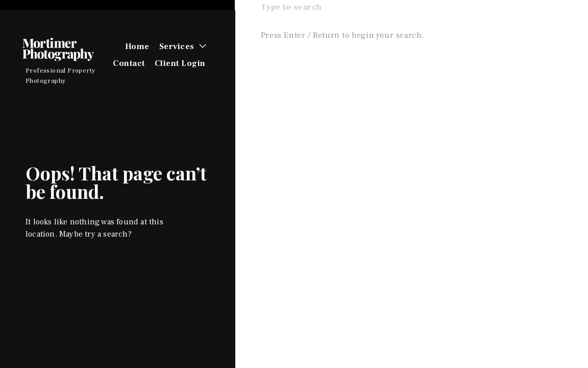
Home (137, 47)
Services (177, 47)
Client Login (180, 63)
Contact (129, 63)
